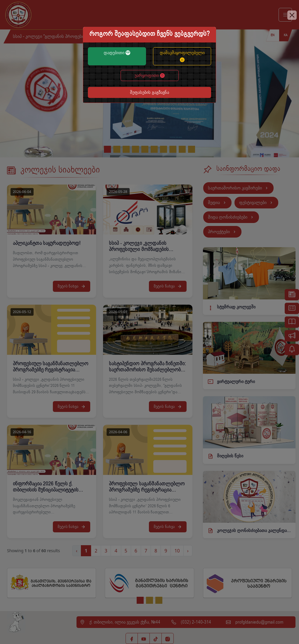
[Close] (292, 15)
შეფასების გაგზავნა (149, 92)
